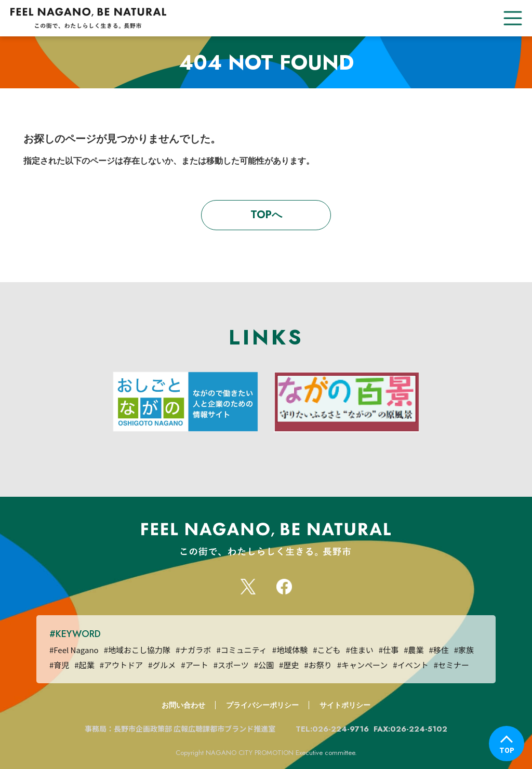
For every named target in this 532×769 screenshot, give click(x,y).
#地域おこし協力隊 (137, 650)
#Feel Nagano (74, 650)
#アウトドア (121, 665)
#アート (194, 665)
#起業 (84, 665)
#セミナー (451, 665)
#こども (327, 650)
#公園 (264, 665)
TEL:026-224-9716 (334, 729)
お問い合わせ (183, 705)
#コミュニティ (241, 650)
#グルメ (162, 665)
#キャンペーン (363, 665)
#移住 (438, 650)
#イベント (410, 665)
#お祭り (318, 665)
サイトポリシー (345, 705)
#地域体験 (290, 650)
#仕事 (389, 650)
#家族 (464, 650)
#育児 (59, 665)
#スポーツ (231, 665)
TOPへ (266, 215)
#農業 (414, 650)
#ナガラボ (193, 650)
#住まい (359, 650)
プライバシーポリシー (262, 705)
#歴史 (289, 665)
